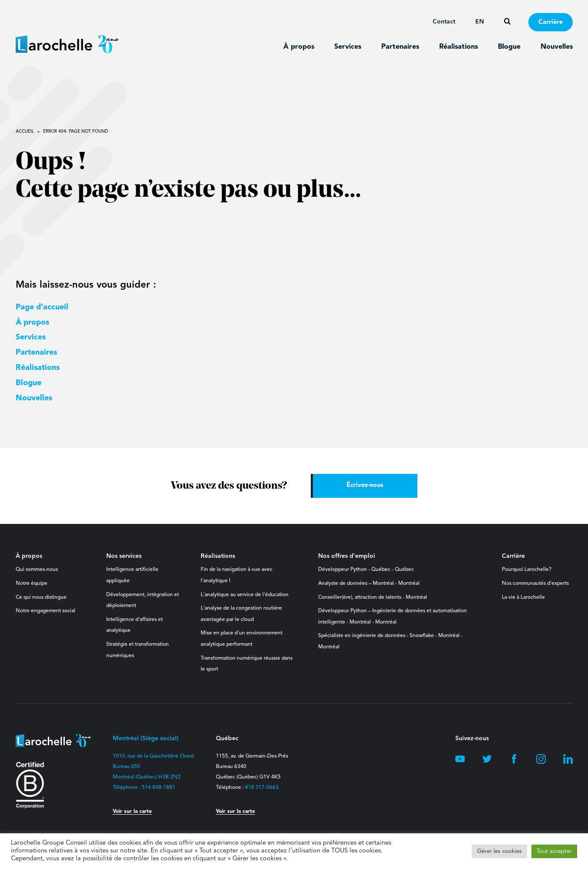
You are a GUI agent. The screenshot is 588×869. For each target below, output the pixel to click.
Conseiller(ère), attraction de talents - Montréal (373, 597)
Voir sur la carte (132, 812)
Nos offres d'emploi (347, 556)
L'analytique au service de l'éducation (245, 595)
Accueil (25, 131)
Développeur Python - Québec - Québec (366, 570)
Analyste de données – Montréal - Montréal (369, 584)
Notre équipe (32, 584)
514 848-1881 (159, 788)
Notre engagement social (45, 611)
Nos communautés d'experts (535, 584)
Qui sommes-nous (37, 570)
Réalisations (459, 47)
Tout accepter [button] (554, 851)
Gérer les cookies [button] (499, 851)
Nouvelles (557, 47)
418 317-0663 (262, 788)
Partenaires (400, 47)
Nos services (124, 556)
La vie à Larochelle (523, 597)
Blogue (509, 47)
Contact (444, 22)
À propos (299, 47)
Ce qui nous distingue (41, 597)
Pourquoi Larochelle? (527, 570)
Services (348, 47)
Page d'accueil (42, 307)
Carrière (551, 22)
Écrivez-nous (365, 485)
